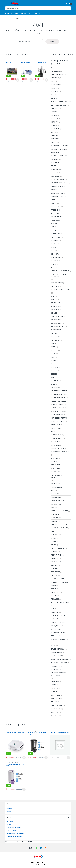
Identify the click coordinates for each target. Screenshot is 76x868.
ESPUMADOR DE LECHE (59, 149)
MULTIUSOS (55, 531)
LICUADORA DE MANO (58, 180)
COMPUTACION (56, 670)
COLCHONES (55, 91)
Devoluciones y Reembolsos (16, 834)
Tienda (16, 13)
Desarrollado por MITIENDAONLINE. (22, 842)
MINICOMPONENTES (58, 74)
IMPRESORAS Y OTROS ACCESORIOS (59, 674)
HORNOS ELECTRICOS (58, 421)
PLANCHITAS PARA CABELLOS (61, 639)
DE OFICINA (55, 569)
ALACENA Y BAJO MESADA (60, 528)
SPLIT (53, 296)
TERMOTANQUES (57, 487)
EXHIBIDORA (55, 388)
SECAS (53, 268)
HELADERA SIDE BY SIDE (59, 398)
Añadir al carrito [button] (18, 80)
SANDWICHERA (56, 217)
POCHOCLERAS (56, 207)
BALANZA (54, 115)
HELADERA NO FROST (58, 394)
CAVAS (53, 384)
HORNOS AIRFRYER (57, 415)
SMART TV (9, 61)
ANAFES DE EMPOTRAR (59, 408)
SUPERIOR (54, 442)
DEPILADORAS (56, 636)
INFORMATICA (56, 497)
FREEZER (54, 371)
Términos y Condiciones (14, 837)
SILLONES (54, 565)
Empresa (23, 13)
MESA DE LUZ (55, 592)
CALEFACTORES (56, 306)
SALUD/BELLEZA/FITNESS (59, 663)
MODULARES (55, 558)
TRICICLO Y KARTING (58, 622)
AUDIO (53, 68)
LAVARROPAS (55, 428)
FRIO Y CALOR (56, 337)
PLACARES (55, 596)
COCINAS (54, 360)
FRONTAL (54, 432)
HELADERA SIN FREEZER (59, 401)
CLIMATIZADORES (57, 330)
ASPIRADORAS (56, 237)
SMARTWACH (56, 698)
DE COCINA (38, 61)
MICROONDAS (56, 425)
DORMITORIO (55, 85)
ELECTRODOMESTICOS (59, 105)
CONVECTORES (56, 323)
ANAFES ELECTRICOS (58, 411)
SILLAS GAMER (56, 575)
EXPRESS (54, 142)
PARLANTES (55, 78)
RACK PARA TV (56, 562)
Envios (30, 13)
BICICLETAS (55, 612)
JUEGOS (54, 541)
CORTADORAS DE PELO (59, 633)
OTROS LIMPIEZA (57, 257)
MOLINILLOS (55, 190)
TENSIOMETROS (56, 656)
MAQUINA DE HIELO (57, 186)
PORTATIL (54, 247)
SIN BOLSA (55, 254)
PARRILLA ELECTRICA (58, 196)
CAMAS (54, 586)
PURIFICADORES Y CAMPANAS (61, 452)
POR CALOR (55, 472)
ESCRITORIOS (56, 572)
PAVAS (53, 200)
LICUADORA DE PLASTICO (59, 183)
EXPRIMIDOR (55, 152)
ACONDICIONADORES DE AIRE (61, 290)
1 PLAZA (54, 95)
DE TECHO (55, 350)
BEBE (53, 609)
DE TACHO (55, 244)
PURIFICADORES (56, 461)
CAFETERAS (55, 132)
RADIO (53, 81)
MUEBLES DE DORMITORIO (60, 582)
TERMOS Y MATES (57, 283)
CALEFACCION (56, 303)
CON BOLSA (55, 240)
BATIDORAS (55, 119)
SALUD (53, 646)
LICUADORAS (55, 176)
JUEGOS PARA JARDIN (58, 616)
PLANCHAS (55, 261)
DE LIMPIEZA (24, 61)
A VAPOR (54, 264)
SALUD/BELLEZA (56, 626)
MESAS (53, 545)
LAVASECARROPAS (57, 435)
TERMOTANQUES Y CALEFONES (57, 476)
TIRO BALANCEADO (57, 316)
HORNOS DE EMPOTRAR (59, 418)
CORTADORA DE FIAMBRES (60, 146)
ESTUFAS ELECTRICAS (58, 326)
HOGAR (54, 357)
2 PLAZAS (54, 98)
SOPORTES (55, 716)
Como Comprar (11, 831)
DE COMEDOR (56, 535)
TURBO (54, 354)
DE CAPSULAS (56, 136)
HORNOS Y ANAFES (57, 404)
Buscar (69, 8)
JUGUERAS (55, 173)
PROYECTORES (56, 709)
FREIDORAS (55, 159)
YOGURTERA (55, 230)
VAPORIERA (55, 223)
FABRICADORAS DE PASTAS (60, 156)
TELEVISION (55, 702)
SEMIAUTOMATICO (57, 438)
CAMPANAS (55, 458)
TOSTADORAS (56, 220)
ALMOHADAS (55, 88)
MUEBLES (54, 521)
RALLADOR (55, 213)
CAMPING (54, 508)
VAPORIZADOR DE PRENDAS (60, 271)
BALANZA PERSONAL (58, 649)
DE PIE (53, 347)
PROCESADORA (56, 210)
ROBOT (54, 251)
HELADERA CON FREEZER (59, 391)
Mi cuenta (10, 822)
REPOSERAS (55, 518)
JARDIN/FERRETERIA (58, 501)
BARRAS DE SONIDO (58, 705)
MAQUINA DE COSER (58, 448)
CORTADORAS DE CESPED (60, 511)
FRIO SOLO (55, 333)
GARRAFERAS (55, 310)
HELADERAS (55, 381)
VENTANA (54, 299)
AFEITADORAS (56, 629)
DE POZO (54, 374)
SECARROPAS (56, 465)
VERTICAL (54, 377)
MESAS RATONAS (57, 555)
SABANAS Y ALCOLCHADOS (60, 102)
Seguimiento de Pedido (14, 828)
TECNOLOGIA (55, 666)
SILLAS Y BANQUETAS (58, 548)
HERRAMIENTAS (56, 514)
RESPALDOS (55, 599)
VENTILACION (56, 340)
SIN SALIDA (55, 313)
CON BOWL (55, 122)
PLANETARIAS (56, 129)
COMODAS (55, 589)
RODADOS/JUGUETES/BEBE (60, 602)
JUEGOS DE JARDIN (57, 579)
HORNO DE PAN (56, 169)
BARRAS (54, 538)
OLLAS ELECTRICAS (57, 193)
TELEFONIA (55, 688)
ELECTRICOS (55, 494)
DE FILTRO (54, 139)
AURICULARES (56, 71)
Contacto (38, 13)
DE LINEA (54, 692)
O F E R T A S (8, 13)
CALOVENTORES (57, 320)
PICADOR (54, 203)
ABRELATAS (55, 112)
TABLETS (54, 685)
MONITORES (55, 681)
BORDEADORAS (56, 504)
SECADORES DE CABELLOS (60, 659)
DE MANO (54, 125)
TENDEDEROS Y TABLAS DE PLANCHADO (60, 275)
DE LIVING (54, 552)
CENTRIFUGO (55, 468)
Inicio (6, 19)
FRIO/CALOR (55, 286)
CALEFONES (55, 484)
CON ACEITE (55, 163)
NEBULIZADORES (57, 652)
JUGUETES (55, 619)
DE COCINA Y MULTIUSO (59, 525)
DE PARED (54, 343)
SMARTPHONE (56, 695)
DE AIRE (54, 166)
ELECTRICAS (55, 367)
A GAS (53, 364)
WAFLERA (54, 227)
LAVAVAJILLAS (56, 445)
